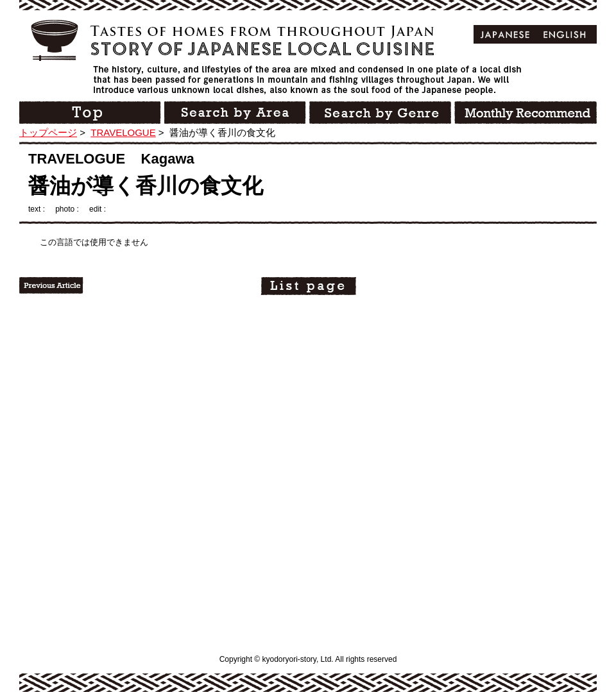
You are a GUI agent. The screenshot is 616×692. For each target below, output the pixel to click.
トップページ (48, 132)
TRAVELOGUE (123, 132)
